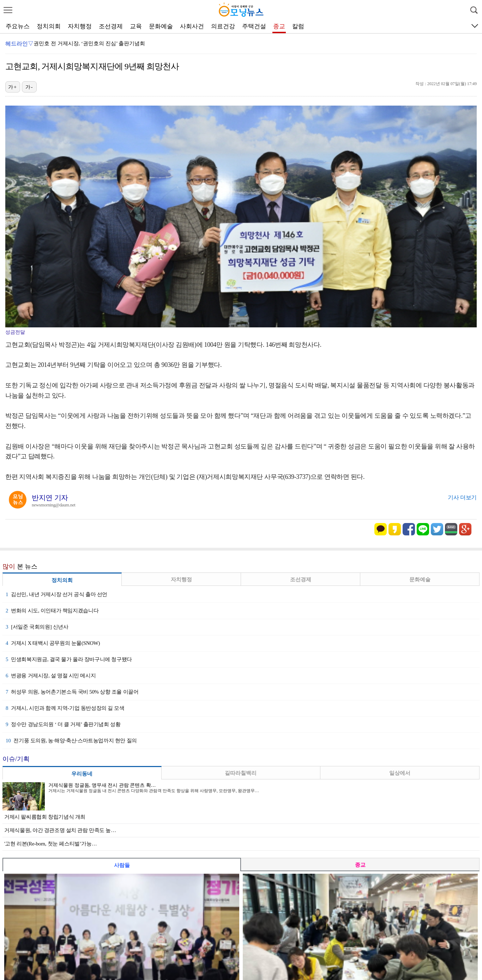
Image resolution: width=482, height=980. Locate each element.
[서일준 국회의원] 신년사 (37, 627)
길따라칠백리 (241, 773)
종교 (279, 26)
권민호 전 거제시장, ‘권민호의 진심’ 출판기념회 (89, 43)
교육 (136, 26)
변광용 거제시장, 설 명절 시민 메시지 (51, 676)
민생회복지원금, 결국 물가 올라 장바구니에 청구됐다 (69, 659)
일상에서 (400, 773)
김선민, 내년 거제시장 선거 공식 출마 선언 (56, 594)
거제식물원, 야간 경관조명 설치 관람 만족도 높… (60, 830)
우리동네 (82, 774)
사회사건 (192, 26)
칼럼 (298, 26)
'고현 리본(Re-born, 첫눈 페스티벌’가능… (50, 844)
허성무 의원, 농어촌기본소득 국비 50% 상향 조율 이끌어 (72, 692)
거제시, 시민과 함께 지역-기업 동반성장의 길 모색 (65, 708)
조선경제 (111, 26)
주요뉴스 (18, 26)
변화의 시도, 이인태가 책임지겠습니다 (52, 611)
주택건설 (254, 26)
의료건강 (223, 26)
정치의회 (49, 26)
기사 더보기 (462, 497)
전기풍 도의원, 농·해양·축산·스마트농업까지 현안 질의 (71, 741)
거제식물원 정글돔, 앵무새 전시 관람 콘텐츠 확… (102, 785)
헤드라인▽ (19, 44)
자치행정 (80, 26)
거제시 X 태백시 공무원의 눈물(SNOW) (53, 643)
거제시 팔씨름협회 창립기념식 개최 (45, 817)
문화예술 (161, 26)
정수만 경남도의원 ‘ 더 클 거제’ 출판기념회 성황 (63, 724)
